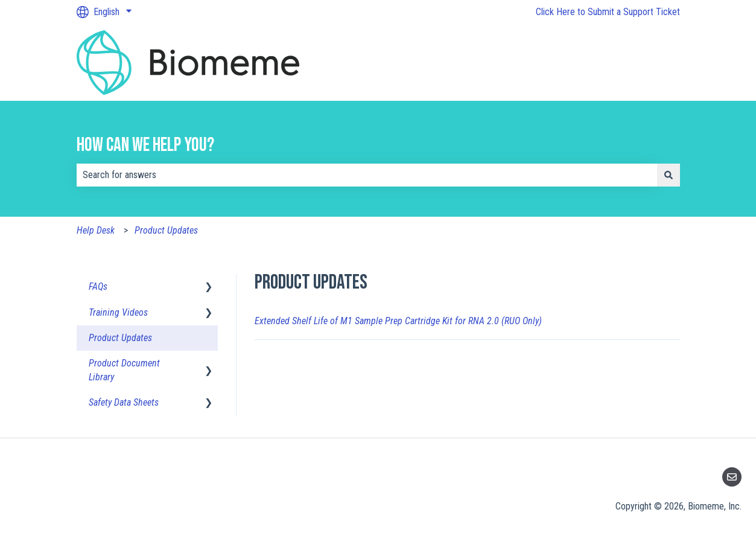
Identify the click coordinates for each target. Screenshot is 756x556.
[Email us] (732, 477)
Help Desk (96, 230)
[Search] (669, 175)
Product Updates (166, 230)
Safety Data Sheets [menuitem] (124, 402)
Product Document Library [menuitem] (124, 370)
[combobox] (367, 175)
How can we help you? (145, 145)
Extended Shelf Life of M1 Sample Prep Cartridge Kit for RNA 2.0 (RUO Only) (398, 321)
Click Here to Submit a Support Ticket (608, 12)
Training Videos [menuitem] (118, 312)
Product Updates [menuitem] (120, 338)
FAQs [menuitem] (98, 286)
